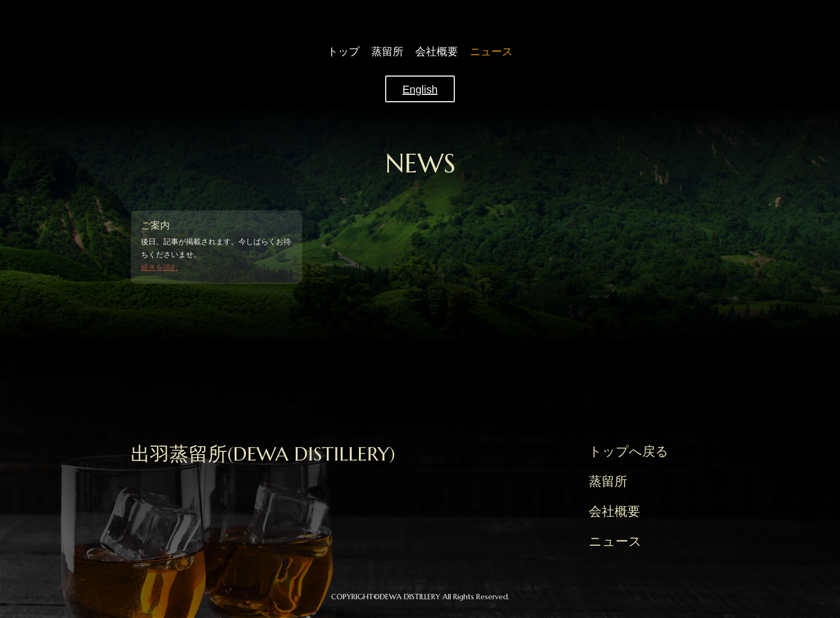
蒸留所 (387, 52)
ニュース (491, 52)
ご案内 (155, 225)
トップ (343, 52)
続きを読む (160, 267)
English (420, 89)
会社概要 (437, 52)
